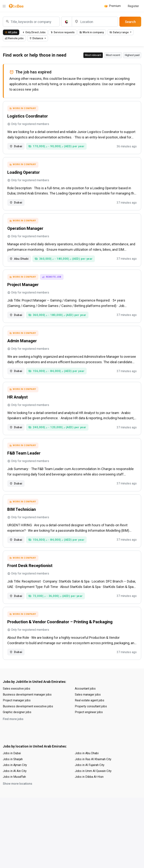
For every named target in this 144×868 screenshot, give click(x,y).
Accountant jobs (85, 700)
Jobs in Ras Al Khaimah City (93, 770)
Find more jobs (13, 730)
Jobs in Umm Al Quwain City (93, 782)
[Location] (95, 22)
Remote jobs (14, 38)
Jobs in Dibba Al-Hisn (89, 788)
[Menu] (4, 6)
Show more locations (18, 795)
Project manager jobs (17, 712)
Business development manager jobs (27, 706)
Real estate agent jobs (90, 712)
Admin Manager (23, 346)
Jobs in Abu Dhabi (87, 764)
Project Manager (24, 289)
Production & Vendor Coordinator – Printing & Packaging (60, 633)
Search (130, 22)
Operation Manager (26, 231)
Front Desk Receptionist (30, 575)
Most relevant (93, 55)
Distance (36, 38)
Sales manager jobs (88, 706)
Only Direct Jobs (34, 32)
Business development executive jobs (28, 718)
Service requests (63, 32)
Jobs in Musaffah (14, 788)
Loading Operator (24, 174)
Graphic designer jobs (17, 723)
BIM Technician (22, 518)
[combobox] (31, 22)
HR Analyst (18, 403)
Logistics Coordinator (28, 117)
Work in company (92, 32)
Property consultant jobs (91, 718)
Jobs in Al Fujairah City (90, 776)
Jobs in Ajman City (15, 776)
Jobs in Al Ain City (15, 782)
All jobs (11, 32)
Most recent (113, 55)
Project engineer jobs (89, 723)
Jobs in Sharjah (13, 770)
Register (133, 6)
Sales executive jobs (16, 700)
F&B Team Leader (24, 460)
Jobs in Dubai (12, 764)
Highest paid (132, 55)
